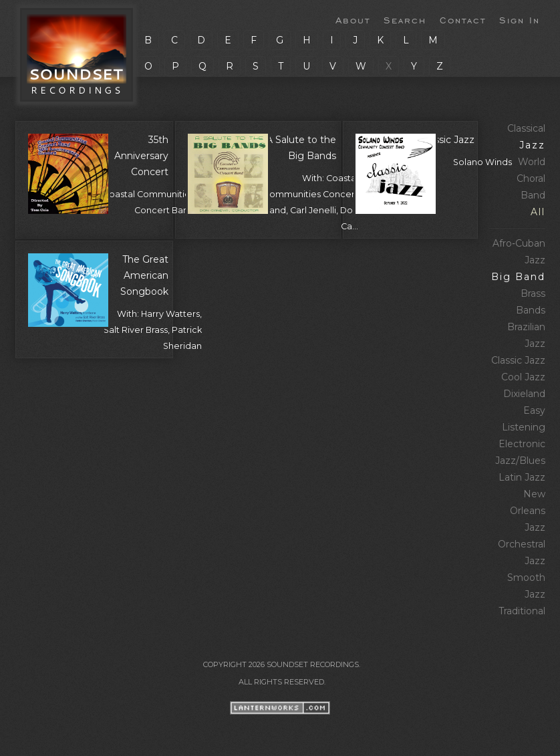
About (353, 19)
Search (405, 19)
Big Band (518, 277)
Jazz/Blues (520, 461)
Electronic (522, 444)
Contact (463, 19)
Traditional (522, 611)
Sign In (520, 19)
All (538, 212)
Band (533, 195)
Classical (526, 128)
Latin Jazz (522, 477)
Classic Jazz (518, 360)
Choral (531, 178)
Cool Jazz (523, 377)
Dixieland (524, 394)
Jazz (532, 145)
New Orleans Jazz (528, 511)
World (532, 162)
